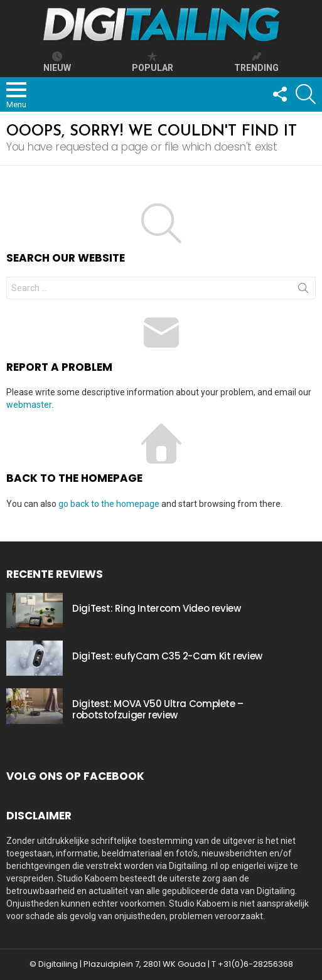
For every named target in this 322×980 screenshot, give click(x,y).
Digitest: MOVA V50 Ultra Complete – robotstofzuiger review (158, 709)
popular (153, 62)
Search (303, 290)
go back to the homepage (109, 504)
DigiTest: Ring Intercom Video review (157, 608)
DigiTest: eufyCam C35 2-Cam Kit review (167, 656)
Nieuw (57, 62)
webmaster (29, 405)
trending (256, 62)
